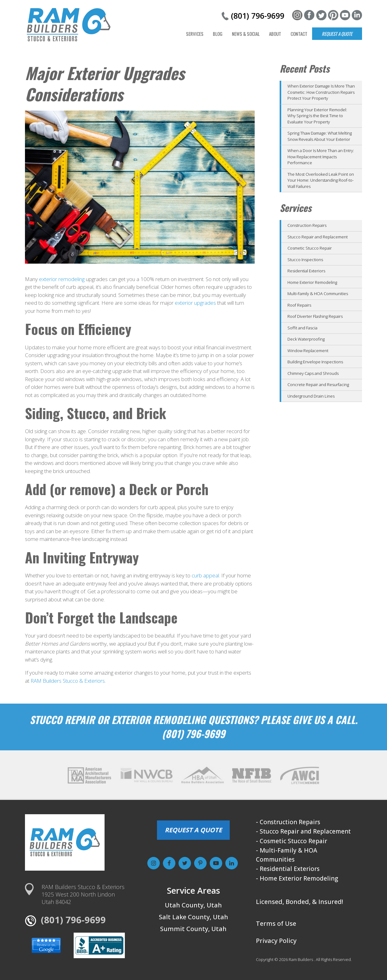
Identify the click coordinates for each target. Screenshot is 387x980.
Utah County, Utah (193, 905)
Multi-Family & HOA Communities (318, 294)
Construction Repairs (307, 225)
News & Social (246, 34)
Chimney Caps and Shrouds (313, 373)
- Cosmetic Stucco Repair (291, 841)
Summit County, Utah (193, 929)
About (275, 34)
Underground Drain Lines (311, 396)
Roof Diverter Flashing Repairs (315, 316)
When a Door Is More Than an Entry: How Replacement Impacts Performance (321, 157)
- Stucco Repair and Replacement (303, 831)
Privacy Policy (276, 941)
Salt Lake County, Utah (193, 917)
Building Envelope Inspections (315, 362)
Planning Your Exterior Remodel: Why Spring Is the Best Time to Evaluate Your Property (317, 116)
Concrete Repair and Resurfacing (318, 385)
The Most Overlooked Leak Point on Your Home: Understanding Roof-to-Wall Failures (321, 180)
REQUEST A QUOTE (193, 830)
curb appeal (205, 575)
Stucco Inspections (305, 260)
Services (195, 34)
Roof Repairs (299, 305)
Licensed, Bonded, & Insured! (299, 902)
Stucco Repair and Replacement (318, 237)
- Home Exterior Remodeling (297, 878)
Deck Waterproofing (306, 339)
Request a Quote (337, 34)
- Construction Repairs (288, 822)
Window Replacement (308, 351)
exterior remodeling (62, 279)
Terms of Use (276, 923)
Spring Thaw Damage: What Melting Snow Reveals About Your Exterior (320, 136)
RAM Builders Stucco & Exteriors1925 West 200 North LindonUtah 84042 (83, 894)
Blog (218, 34)
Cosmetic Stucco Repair (310, 248)
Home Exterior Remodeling (312, 282)
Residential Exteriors (306, 271)
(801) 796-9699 (258, 16)
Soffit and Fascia (302, 328)
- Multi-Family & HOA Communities (287, 855)
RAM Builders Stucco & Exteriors (68, 681)
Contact (299, 34)
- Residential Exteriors (288, 869)
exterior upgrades (195, 303)
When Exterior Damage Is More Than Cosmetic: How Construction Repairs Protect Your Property (321, 92)
